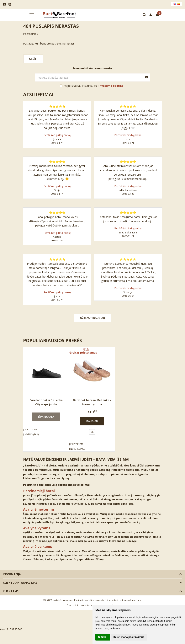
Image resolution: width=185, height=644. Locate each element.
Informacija (12, 574)
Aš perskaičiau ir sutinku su (94, 86)
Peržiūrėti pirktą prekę (57, 135)
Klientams (11, 591)
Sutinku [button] (103, 637)
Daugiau (92, 421)
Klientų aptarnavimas (20, 583)
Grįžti (33, 59)
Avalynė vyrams (37, 528)
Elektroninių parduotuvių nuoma (84, 605)
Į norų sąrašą (31, 434)
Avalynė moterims (39, 509)
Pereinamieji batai (39, 491)
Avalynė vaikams (37, 546)
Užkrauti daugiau (93, 318)
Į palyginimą (30, 429)
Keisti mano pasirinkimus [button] (129, 637)
